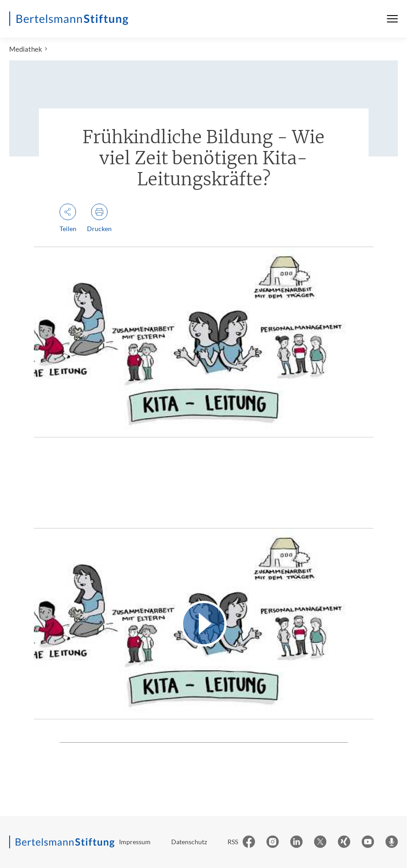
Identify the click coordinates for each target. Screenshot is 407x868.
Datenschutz (189, 842)
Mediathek (26, 49)
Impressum (135, 842)
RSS (233, 842)
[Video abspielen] (204, 623)
